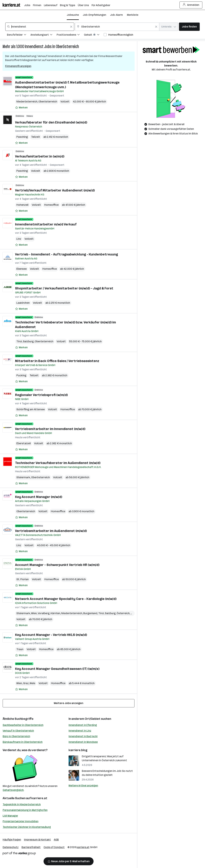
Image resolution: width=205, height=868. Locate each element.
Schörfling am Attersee (31, 409)
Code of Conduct (54, 847)
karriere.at (39, 798)
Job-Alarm (116, 15)
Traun (20, 649)
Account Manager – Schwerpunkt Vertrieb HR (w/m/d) (57, 565)
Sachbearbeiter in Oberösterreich (23, 725)
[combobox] (40, 27)
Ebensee (22, 269)
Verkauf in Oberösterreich (18, 731)
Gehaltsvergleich (13, 790)
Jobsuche (73, 15)
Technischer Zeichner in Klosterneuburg (27, 827)
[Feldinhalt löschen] (71, 27)
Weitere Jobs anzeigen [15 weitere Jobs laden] (69, 703)
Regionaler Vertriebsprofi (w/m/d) (41, 395)
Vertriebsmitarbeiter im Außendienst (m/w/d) (51, 531)
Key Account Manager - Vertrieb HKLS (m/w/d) (51, 635)
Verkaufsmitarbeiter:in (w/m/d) (40, 156)
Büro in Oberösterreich (16, 736)
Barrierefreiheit (31, 847)
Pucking (21, 375)
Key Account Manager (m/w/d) (39, 497)
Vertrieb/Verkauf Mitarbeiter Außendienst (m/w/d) (55, 190)
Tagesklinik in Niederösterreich (22, 804)
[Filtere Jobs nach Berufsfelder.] (19, 35)
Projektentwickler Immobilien (21, 821)
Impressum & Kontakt (37, 840)
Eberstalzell (24, 443)
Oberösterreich (67, 46)
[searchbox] (40, 27)
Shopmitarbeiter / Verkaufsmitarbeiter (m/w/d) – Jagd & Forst (64, 288)
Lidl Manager (10, 816)
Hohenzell (22, 205)
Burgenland (90, 613)
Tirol (19, 341)
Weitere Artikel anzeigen (83, 786)
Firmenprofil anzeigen (18, 66)
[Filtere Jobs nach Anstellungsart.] (44, 35)
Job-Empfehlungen (94, 15)
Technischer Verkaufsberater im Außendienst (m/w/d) (58, 463)
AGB (56, 840)
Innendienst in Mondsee (83, 742)
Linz (19, 239)
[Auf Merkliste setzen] (21, 108)
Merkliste (133, 15)
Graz (26, 683)
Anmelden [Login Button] (191, 5)
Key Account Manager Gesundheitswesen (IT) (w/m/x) (57, 669)
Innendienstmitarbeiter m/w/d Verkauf (46, 224)
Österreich (123, 613)
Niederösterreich (27, 102)
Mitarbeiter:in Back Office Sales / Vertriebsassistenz (57, 361)
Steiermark (23, 477)
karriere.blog (78, 750)
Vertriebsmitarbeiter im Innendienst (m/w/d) (50, 429)
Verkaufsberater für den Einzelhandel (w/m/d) (51, 122)
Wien (34, 613)
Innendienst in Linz (80, 731)
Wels (32, 683)
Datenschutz (11, 847)
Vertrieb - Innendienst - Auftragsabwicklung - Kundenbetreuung (66, 254)
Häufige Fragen (12, 840)
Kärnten (55, 613)
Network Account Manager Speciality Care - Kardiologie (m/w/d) (66, 599)
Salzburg (28, 341)
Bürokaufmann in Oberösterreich (23, 742)
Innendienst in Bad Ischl (83, 736)
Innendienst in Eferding (83, 725)
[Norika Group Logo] (19, 854)
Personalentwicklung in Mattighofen (25, 810)
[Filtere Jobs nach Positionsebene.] (70, 35)
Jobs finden (189, 27)
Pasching (22, 137)
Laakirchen (23, 303)
